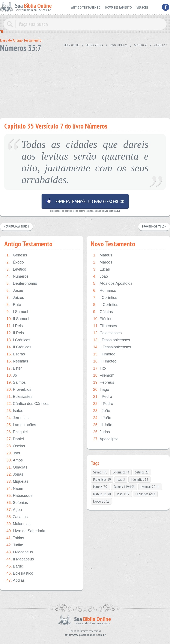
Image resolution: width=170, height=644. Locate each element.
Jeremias (17, 418)
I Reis (15, 326)
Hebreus (104, 383)
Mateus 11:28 (102, 494)
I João (102, 411)
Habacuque (20, 496)
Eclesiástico (20, 573)
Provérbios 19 (102, 479)
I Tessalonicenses (111, 340)
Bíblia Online (71, 45)
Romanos (105, 291)
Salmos (16, 383)
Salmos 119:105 (124, 487)
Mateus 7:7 (100, 487)
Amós (15, 460)
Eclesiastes (19, 397)
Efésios (103, 319)
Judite (15, 545)
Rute (14, 305)
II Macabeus (20, 559)
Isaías (15, 411)
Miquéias (17, 482)
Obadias (17, 467)
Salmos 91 (100, 472)
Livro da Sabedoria (26, 531)
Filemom (104, 375)
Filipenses (105, 326)
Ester (14, 368)
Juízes (15, 298)
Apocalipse (106, 439)
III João (103, 425)
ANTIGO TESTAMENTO (90, 7)
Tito (99, 368)
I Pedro (102, 397)
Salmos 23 (142, 472)
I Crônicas (18, 340)
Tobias (15, 538)
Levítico (16, 269)
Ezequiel (17, 432)
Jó (12, 375)
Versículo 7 (160, 45)
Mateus (103, 255)
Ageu (14, 510)
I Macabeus (20, 552)
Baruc (15, 566)
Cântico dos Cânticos (28, 404)
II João (102, 418)
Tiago (101, 390)
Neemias (17, 361)
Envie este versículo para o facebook (85, 201)
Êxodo (15, 262)
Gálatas (103, 312)
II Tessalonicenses (112, 347)
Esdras (16, 354)
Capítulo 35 (141, 45)
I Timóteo (104, 354)
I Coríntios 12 (139, 479)
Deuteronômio (22, 284)
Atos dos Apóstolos (113, 284)
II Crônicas (19, 347)
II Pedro (103, 404)
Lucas (101, 269)
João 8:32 (123, 494)
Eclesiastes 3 (121, 472)
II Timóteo (105, 361)
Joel (13, 453)
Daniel (15, 439)
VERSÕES (143, 7)
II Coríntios (106, 305)
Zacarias (17, 517)
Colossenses (107, 333)
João (100, 276)
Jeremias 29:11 (150, 487)
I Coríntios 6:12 (145, 494)
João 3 (121, 479)
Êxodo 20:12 (101, 501)
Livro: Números (118, 45)
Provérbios (19, 390)
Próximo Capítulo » (154, 227)
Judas (101, 432)
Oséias (16, 446)
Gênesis (17, 255)
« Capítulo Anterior (16, 227)
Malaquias (18, 524)
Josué (15, 291)
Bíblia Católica (94, 45)
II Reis (15, 333)
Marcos (103, 262)
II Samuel (18, 319)
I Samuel (17, 312)
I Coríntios (105, 298)
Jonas (15, 474)
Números (17, 276)
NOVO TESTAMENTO (120, 7)
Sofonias (17, 503)
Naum (15, 489)
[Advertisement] (82, 84)
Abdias (16, 580)
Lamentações (21, 425)
